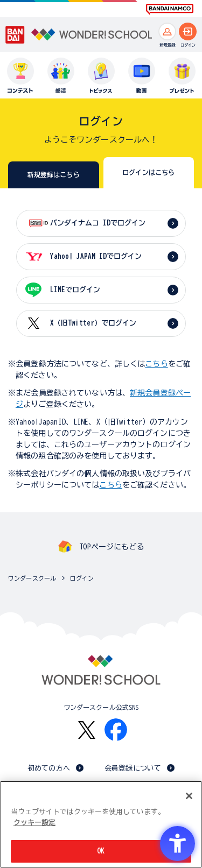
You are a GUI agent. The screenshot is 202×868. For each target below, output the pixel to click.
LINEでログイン (75, 290)
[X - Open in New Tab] (87, 730)
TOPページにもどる (112, 547)
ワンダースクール (32, 578)
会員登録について (133, 768)
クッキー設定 (34, 823)
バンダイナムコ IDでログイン (98, 223)
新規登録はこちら (54, 174)
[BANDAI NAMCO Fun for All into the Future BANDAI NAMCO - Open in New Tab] (170, 9)
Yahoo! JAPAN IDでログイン (96, 256)
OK (101, 851)
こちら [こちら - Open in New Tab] (110, 485)
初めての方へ (49, 768)
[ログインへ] (188, 31)
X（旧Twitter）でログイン (93, 323)
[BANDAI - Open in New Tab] (15, 35)
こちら (156, 364)
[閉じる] (189, 796)
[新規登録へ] (167, 31)
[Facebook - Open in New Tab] (116, 730)
